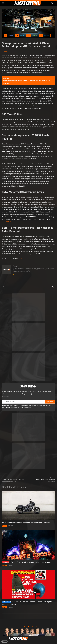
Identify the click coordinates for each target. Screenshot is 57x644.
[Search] (53, 287)
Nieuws (4, 526)
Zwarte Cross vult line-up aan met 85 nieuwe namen (32, 562)
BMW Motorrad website (14, 222)
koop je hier (25, 259)
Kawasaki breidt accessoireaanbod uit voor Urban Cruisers (26, 523)
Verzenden (50, 402)
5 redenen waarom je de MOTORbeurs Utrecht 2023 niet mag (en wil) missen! (27, 82)
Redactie (13, 51)
